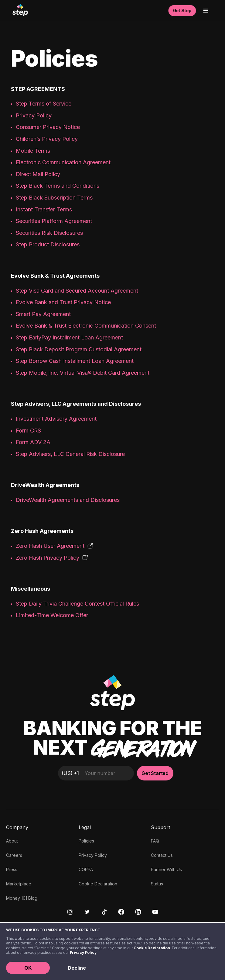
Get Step (182, 11)
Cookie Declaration (152, 948)
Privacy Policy (83, 952)
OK (28, 968)
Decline (77, 968)
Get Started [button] (155, 773)
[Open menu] (206, 11)
